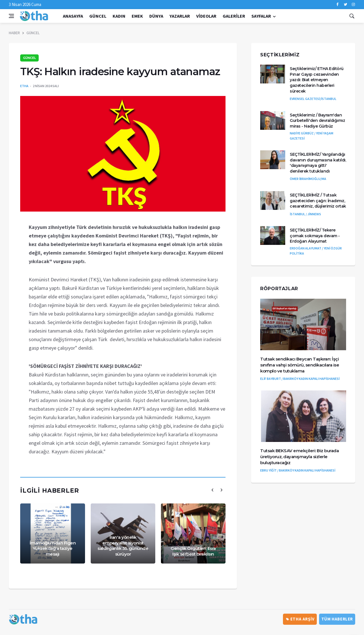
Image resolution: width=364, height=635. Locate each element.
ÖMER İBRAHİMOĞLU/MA (308, 179)
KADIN (119, 16)
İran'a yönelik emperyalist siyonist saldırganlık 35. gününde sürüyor (123, 546)
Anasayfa (73, 16)
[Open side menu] (11, 16)
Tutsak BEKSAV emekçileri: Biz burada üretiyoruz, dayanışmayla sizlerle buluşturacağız (299, 457)
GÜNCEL (98, 16)
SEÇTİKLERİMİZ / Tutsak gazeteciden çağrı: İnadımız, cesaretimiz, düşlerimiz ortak (318, 201)
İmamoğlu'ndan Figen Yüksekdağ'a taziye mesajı (53, 548)
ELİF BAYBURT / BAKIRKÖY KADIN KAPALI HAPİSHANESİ (300, 379)
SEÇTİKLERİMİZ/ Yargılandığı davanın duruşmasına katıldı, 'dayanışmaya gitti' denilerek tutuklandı (318, 163)
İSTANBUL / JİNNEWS (305, 214)
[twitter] (345, 5)
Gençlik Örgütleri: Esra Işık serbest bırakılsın (193, 551)
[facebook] (337, 5)
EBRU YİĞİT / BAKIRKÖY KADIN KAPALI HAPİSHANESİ (298, 470)
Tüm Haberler (337, 619)
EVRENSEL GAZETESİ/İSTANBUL (313, 99)
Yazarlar (180, 16)
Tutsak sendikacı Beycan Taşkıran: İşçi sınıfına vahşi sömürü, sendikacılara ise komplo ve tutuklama (300, 365)
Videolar (206, 16)
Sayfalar (261, 16)
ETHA (24, 86)
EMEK (137, 16)
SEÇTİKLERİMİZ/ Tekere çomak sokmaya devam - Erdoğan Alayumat (315, 236)
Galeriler (234, 16)
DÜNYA (156, 16)
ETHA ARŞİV (300, 619)
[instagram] (353, 5)
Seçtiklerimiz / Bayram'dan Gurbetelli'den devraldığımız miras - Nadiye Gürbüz (317, 121)
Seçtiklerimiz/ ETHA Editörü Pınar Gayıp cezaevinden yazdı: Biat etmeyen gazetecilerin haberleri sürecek (317, 80)
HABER (14, 33)
